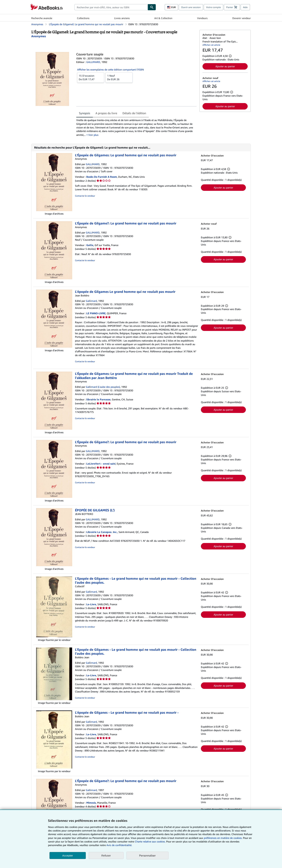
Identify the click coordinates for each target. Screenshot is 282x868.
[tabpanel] (136, 127)
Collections (83, 18)
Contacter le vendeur (85, 196)
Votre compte (213, 7)
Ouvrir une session (191, 7)
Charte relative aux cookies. (151, 841)
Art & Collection (163, 18)
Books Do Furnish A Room (102, 177)
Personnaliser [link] (147, 855)
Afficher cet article (211, 45)
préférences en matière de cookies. (223, 838)
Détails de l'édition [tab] (134, 113)
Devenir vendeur (242, 18)
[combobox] (111, 7)
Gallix (90, 245)
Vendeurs (202, 18)
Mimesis (91, 803)
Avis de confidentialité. (119, 845)
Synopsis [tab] (85, 113)
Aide (245, 7)
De (91, 77)
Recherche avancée (42, 18)
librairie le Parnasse (98, 399)
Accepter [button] (68, 855)
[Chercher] (152, 7)
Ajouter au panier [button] (225, 66)
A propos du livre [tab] (106, 113)
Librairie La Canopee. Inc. (102, 532)
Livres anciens (122, 18)
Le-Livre (91, 604)
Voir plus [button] (93, 135)
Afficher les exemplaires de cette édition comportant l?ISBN (111, 70)
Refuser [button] (106, 855)
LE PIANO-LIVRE (96, 313)
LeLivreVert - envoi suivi (101, 464)
